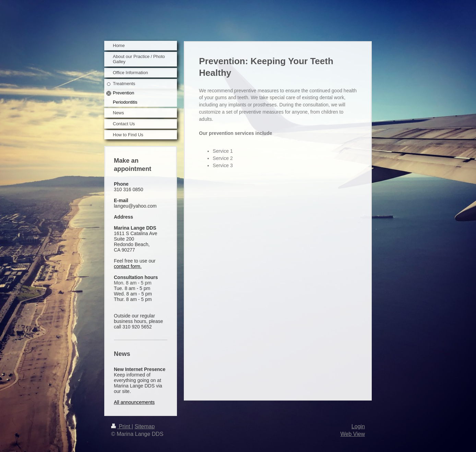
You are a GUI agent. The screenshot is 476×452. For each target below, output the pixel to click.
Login (358, 426)
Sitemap (145, 426)
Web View (353, 434)
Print (121, 426)
